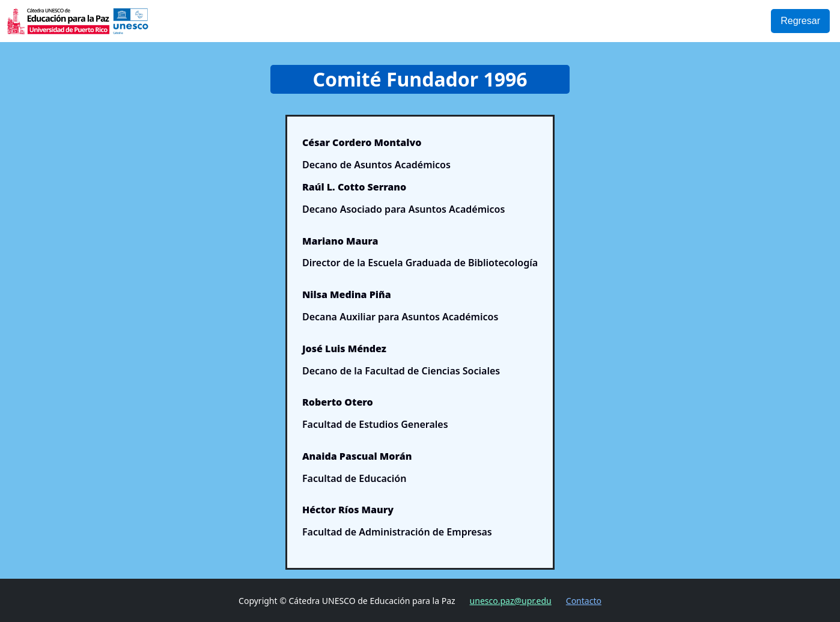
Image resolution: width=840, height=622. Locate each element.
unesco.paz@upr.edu (511, 601)
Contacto (584, 601)
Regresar (800, 21)
